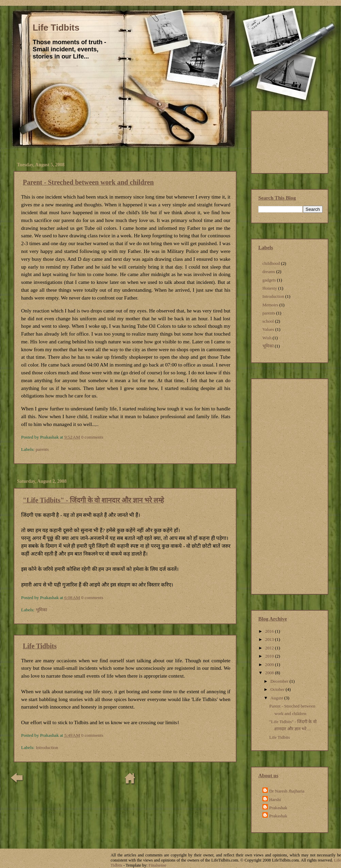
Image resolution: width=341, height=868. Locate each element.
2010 (270, 656)
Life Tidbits (56, 28)
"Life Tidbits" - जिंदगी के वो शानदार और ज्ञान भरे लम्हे (93, 500)
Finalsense (158, 865)
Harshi (275, 799)
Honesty (270, 288)
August (277, 698)
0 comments (92, 437)
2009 (270, 665)
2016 (270, 631)
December (280, 681)
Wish (267, 338)
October (278, 689)
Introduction (47, 747)
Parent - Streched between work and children (88, 182)
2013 (270, 639)
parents (42, 449)
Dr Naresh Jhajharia (287, 791)
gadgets (269, 280)
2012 (270, 648)
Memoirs (270, 305)
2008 (270, 673)
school (268, 321)
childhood (271, 263)
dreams (269, 271)
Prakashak (278, 808)
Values (268, 329)
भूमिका (41, 610)
